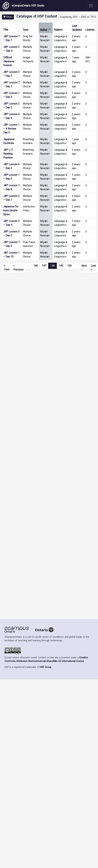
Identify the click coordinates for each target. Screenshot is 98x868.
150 (69, 266)
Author (45, 30)
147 (44, 266)
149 (61, 266)
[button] (8, 17)
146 (36, 266)
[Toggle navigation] (91, 6)
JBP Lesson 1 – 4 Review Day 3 (11, 129)
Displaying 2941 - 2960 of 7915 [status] (78, 17)
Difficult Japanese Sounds (9, 61)
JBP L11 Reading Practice (8, 154)
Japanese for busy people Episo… (11, 210)
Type (26, 30)
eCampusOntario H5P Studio (23, 6)
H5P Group (45, 667)
